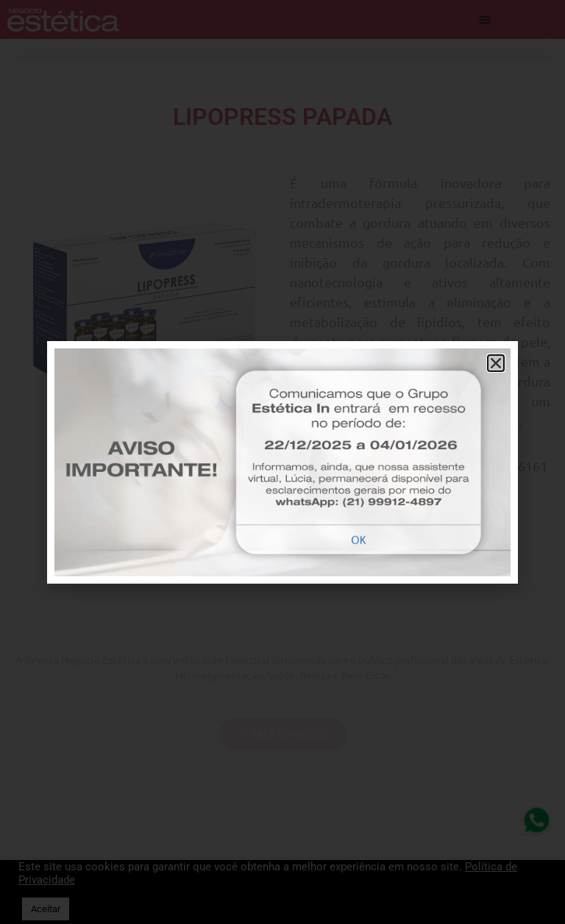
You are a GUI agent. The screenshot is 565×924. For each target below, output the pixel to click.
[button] (496, 363)
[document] (282, 462)
